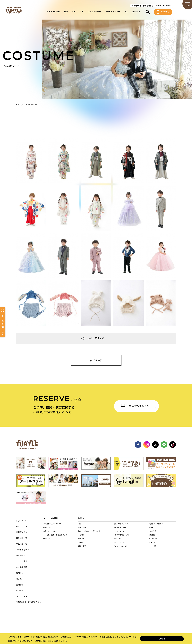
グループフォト (119, 545)
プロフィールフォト (121, 549)
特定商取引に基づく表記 (108, 619)
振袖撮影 (81, 541)
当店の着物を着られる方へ (53, 554)
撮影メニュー (70, 12)
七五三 (81, 526)
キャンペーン (22, 524)
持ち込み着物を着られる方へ (54, 557)
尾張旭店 (81, 574)
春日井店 (95, 574)
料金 (82, 12)
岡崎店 (81, 578)
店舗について (48, 539)
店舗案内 (136, 12)
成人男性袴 (153, 541)
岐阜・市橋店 (83, 589)
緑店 (80, 570)
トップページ (22, 518)
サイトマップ (64, 619)
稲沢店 (147, 570)
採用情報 (20, 588)
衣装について (48, 528)
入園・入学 (153, 530)
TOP (18, 104)
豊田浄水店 (96, 578)
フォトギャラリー (113, 12)
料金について (22, 536)
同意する (162, 639)
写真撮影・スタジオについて (54, 524)
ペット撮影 (153, 549)
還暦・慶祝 (82, 549)
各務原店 (96, 589)
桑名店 (81, 600)
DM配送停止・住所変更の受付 (29, 600)
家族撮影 (152, 537)
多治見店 (111, 589)
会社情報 (20, 582)
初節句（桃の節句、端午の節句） (90, 534)
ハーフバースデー (120, 530)
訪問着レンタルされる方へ (53, 561)
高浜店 (147, 574)
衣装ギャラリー (94, 12)
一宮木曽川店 (162, 570)
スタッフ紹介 (22, 559)
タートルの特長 (53, 12)
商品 (126, 12)
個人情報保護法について (84, 619)
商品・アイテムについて (52, 531)
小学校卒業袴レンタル (121, 537)
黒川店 (109, 570)
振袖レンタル (118, 541)
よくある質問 (22, 565)
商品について (22, 541)
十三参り (81, 537)
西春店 (109, 574)
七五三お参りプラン (121, 526)
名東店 (94, 570)
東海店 (122, 574)
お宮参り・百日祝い (156, 526)
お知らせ (20, 571)
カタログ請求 (22, 594)
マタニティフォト (120, 534)
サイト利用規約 (129, 619)
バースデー (82, 530)
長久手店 (134, 574)
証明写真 (152, 545)
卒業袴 (81, 545)
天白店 (134, 570)
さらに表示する (93, 338)
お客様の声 (21, 553)
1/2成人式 (152, 534)
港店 (121, 570)
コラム (19, 576)
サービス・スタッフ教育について (55, 535)
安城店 (159, 574)
